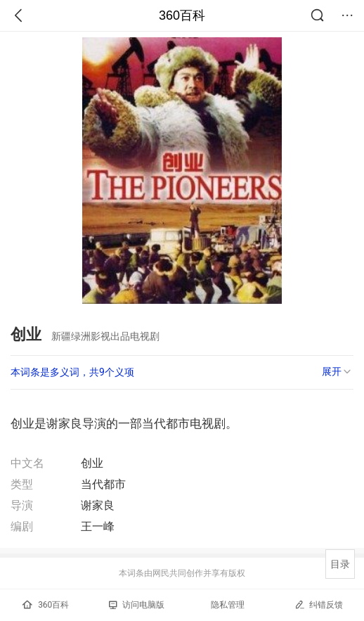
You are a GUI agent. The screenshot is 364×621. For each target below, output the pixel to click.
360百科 (182, 15)
